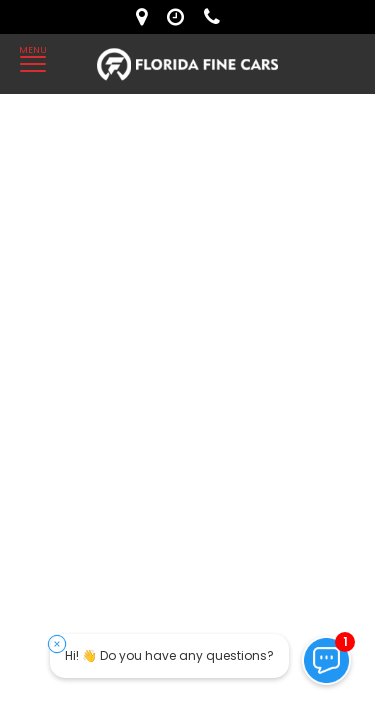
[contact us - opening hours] (180, 17)
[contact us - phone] (217, 17)
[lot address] (146, 17)
